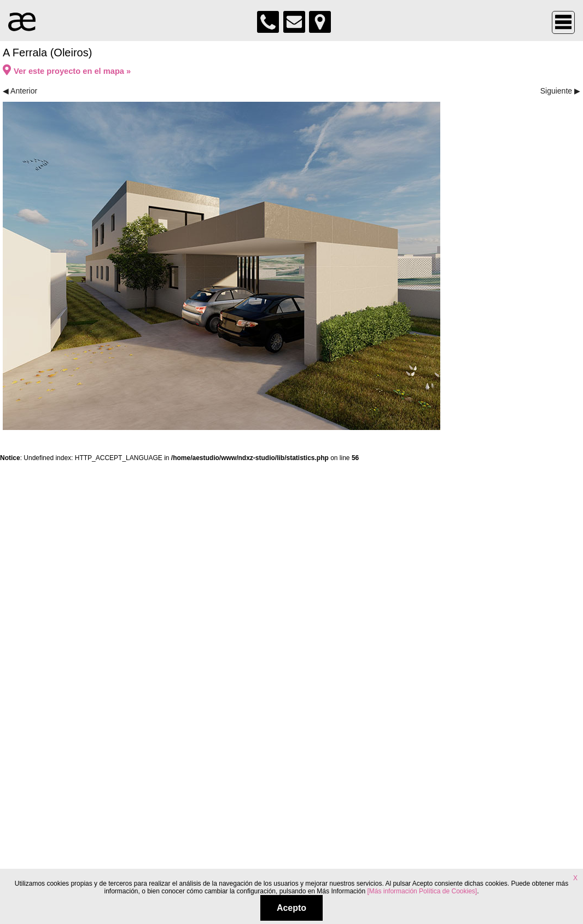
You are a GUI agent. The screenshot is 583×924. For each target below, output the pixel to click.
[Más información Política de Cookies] (422, 891)
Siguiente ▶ (560, 91)
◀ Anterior (20, 91)
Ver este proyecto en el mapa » (67, 71)
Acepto (291, 908)
